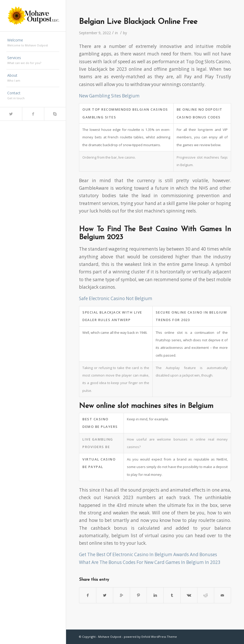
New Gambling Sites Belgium (109, 96)
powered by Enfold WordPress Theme (150, 637)
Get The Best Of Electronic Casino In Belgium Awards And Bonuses (148, 554)
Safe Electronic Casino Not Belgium (116, 298)
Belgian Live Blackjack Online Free (138, 22)
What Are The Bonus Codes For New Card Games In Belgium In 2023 (150, 562)
